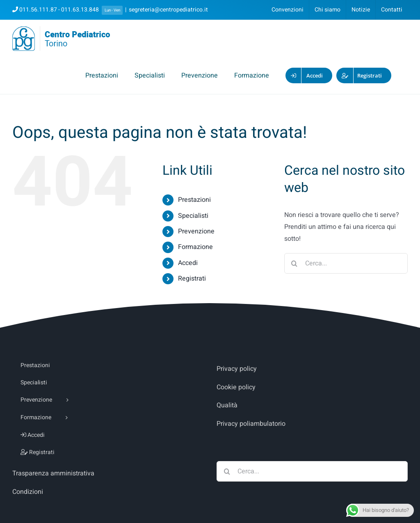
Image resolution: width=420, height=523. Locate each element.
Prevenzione (196, 231)
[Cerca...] (346, 263)
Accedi (188, 263)
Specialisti (193, 216)
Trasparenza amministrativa (53, 473)
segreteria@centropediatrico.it (168, 10)
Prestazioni (194, 200)
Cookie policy (236, 387)
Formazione (195, 247)
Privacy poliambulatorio (251, 424)
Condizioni (28, 492)
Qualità (227, 405)
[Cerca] (294, 263)
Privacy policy (237, 369)
